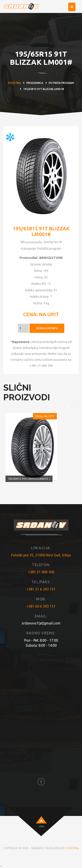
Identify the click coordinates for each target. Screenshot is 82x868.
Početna (14, 83)
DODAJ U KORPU (47, 328)
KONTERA (72, 848)
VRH (42, 826)
